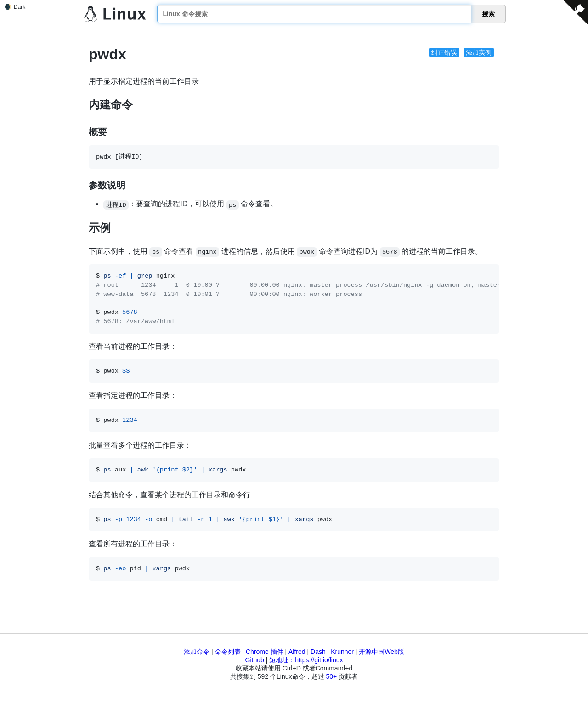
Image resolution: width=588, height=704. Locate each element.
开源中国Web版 (382, 652)
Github (255, 660)
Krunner (342, 652)
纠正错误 (444, 52)
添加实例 (479, 52)
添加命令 (197, 652)
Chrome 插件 (265, 652)
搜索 (488, 14)
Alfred (297, 652)
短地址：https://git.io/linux (306, 660)
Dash (318, 652)
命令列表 (228, 652)
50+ (331, 676)
